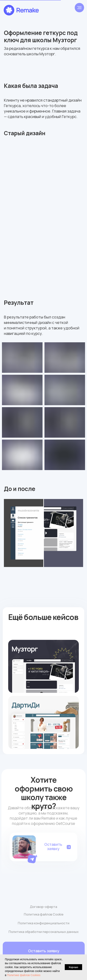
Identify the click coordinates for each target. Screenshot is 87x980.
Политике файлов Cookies (24, 975)
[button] (33, 858)
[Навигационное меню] (79, 8)
